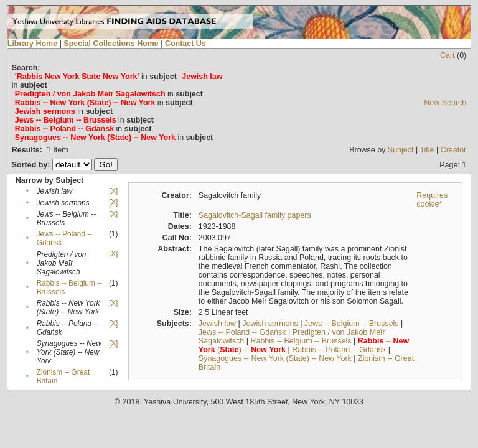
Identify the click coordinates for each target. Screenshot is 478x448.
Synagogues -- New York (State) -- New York (275, 358)
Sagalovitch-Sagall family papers (255, 215)
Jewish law (217, 324)
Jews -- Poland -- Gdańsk (242, 332)
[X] (113, 191)
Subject (401, 150)
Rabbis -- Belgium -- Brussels (301, 341)
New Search (445, 103)
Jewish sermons (270, 324)
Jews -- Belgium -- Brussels (352, 324)
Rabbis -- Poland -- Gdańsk (339, 350)
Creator (454, 150)
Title (427, 150)
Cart (448, 55)
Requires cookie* (432, 200)
